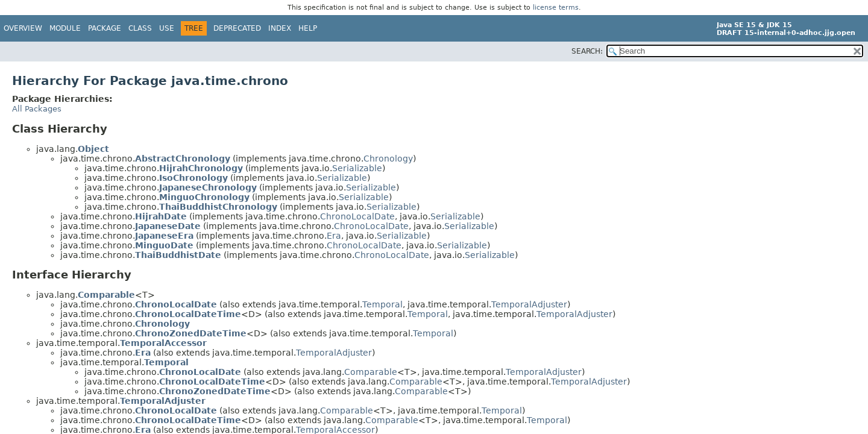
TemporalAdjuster (529, 304)
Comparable (371, 372)
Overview (23, 28)
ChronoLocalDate (357, 216)
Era (334, 236)
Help (308, 28)
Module (65, 28)
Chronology (388, 159)
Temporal (382, 304)
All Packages (37, 109)
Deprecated (237, 28)
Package (105, 28)
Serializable (357, 168)
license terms (556, 8)
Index (280, 28)
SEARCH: (587, 51)
